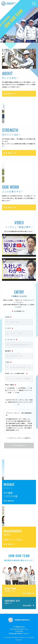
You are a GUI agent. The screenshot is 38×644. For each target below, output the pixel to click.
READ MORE (8, 97)
